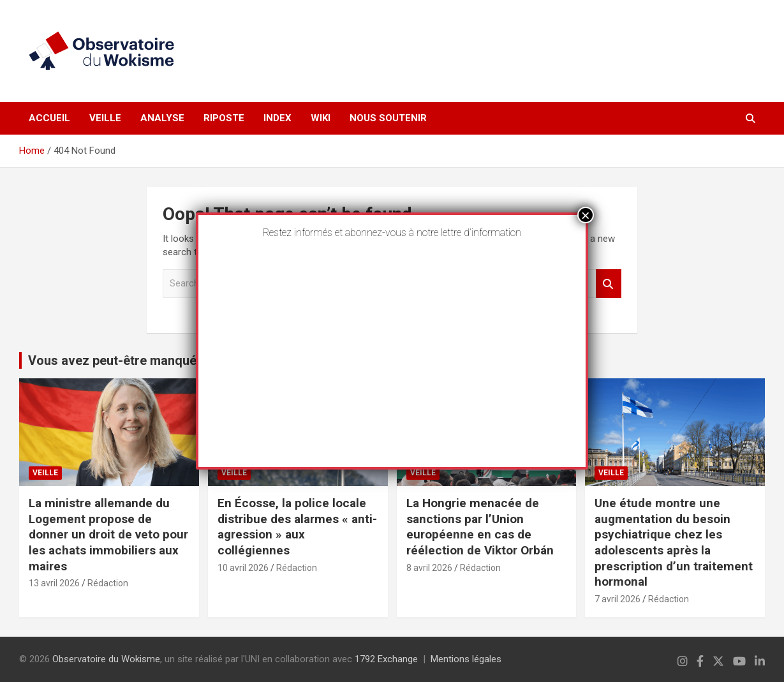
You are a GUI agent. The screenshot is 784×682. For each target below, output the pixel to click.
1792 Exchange (386, 659)
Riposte (224, 118)
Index (277, 118)
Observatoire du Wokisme (106, 659)
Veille (105, 118)
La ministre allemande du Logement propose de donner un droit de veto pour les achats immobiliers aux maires (108, 535)
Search (609, 284)
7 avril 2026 (618, 599)
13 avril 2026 (54, 583)
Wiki (321, 118)
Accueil (49, 118)
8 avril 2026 (429, 568)
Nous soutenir (388, 118)
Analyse (162, 118)
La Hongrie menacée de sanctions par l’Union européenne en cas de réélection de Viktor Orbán (480, 527)
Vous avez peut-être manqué (112, 360)
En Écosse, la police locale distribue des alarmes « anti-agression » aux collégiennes (297, 527)
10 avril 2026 (243, 568)
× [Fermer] (586, 215)
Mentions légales (466, 659)
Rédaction (108, 583)
